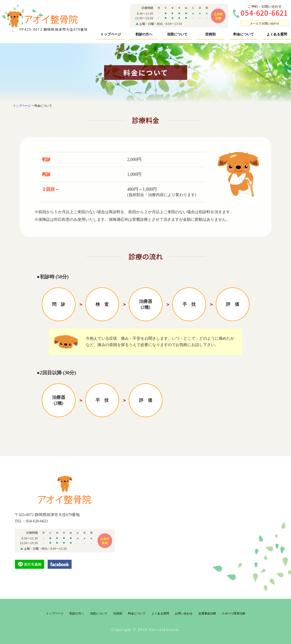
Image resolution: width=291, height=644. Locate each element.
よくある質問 (277, 34)
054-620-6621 (37, 521)
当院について (177, 34)
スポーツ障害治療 (234, 613)
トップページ (111, 34)
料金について (244, 34)
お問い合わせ (184, 613)
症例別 (210, 34)
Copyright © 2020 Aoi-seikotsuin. (146, 630)
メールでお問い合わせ (265, 23)
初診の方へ (144, 34)
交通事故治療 (207, 613)
